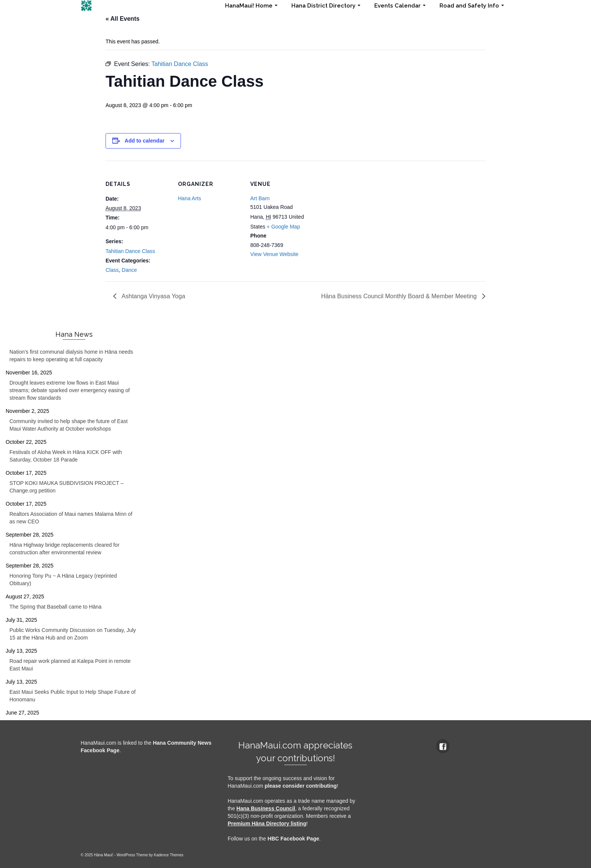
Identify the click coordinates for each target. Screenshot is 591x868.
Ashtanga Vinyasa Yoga (153, 296)
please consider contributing (301, 786)
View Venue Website (274, 254)
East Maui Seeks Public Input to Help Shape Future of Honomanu (73, 696)
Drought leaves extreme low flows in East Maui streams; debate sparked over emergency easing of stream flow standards (70, 390)
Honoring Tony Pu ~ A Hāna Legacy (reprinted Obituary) (63, 580)
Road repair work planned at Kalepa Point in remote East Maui (70, 665)
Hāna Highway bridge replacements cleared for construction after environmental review (64, 549)
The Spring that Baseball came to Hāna (55, 607)
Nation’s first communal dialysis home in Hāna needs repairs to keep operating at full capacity (71, 356)
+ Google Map (283, 227)
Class (112, 270)
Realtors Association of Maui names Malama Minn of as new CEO (71, 518)
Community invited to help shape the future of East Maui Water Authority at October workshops (69, 425)
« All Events (122, 19)
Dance (129, 270)
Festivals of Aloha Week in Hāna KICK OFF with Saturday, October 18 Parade (66, 456)
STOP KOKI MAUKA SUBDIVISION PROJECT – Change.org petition (67, 487)
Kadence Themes (168, 855)
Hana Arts (189, 198)
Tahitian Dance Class (130, 251)
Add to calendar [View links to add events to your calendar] (145, 141)
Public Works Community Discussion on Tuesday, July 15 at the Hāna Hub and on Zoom (73, 634)
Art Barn (260, 198)
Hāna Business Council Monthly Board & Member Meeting (400, 296)
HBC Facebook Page (293, 839)
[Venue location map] (362, 212)
